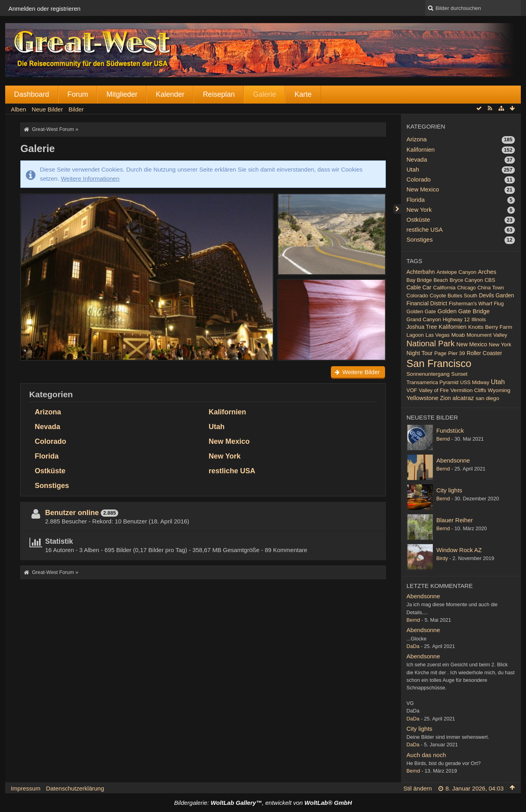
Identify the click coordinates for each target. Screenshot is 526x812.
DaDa (413, 646)
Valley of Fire (434, 390)
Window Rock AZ (459, 550)
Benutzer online (72, 513)
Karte (303, 94)
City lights (449, 490)
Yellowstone (422, 398)
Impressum (25, 788)
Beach (441, 280)
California (444, 288)
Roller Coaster (484, 353)
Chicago (466, 288)
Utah (217, 427)
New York (225, 456)
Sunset (459, 374)
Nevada (47, 427)
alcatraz (463, 398)
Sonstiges (52, 486)
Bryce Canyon (466, 280)
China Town (491, 288)
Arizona (48, 412)
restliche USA (232, 471)
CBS (490, 280)
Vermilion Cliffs (468, 390)
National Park (431, 344)
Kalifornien (227, 412)
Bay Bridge (419, 280)
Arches (487, 272)
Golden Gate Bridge (464, 311)
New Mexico (229, 441)
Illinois (479, 319)
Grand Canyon (424, 319)
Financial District (427, 303)
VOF (412, 390)
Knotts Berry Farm (490, 327)
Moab (458, 335)
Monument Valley (487, 335)
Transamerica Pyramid (433, 382)
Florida (47, 456)
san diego (487, 398)
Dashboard (31, 94)
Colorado (50, 441)
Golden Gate (421, 311)
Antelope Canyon (456, 272)
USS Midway (475, 382)
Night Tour (420, 353)
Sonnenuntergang (428, 374)
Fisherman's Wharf (470, 304)
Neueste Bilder (432, 417)
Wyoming (499, 390)
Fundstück (450, 430)
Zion (445, 398)
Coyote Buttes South (454, 296)
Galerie (264, 94)
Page (440, 353)
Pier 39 (456, 353)
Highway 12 (456, 319)
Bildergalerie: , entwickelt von (263, 803)
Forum (78, 94)
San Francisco (439, 363)
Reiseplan (219, 94)
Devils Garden (497, 295)
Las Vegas (437, 335)
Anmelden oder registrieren (44, 9)
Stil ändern (418, 788)
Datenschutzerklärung (75, 788)
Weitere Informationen (90, 179)
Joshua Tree (422, 327)
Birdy (442, 558)
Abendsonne (453, 460)
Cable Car (419, 287)
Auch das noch (426, 755)
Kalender (170, 94)
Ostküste (50, 471)
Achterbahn (421, 272)
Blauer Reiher (455, 520)
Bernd (443, 439)
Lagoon (415, 335)
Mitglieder (122, 94)
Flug (499, 304)
